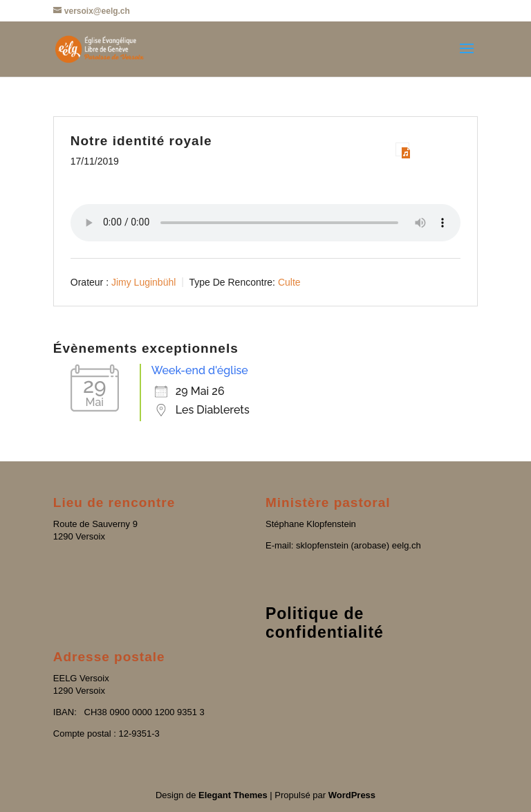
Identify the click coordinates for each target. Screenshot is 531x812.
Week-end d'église (200, 370)
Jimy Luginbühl (143, 282)
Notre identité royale (141, 141)
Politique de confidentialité (325, 623)
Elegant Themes (233, 795)
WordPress (352, 795)
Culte (289, 282)
